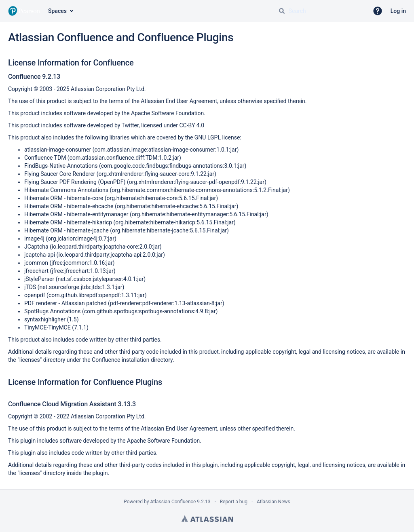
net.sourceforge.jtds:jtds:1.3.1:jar (81, 287)
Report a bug (234, 502)
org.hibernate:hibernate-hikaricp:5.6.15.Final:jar (174, 222)
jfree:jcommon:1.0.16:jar (82, 263)
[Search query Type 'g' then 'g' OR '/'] (320, 11)
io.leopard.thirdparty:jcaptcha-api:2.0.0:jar (111, 255)
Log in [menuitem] (398, 11)
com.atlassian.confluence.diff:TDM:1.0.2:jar (124, 158)
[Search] (282, 11)
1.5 (73, 319)
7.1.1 (80, 327)
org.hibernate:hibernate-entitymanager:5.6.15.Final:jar (199, 214)
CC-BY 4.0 (192, 125)
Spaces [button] (57, 11)
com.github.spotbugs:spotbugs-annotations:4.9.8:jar (150, 311)
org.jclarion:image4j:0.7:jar (81, 239)
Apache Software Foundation (167, 113)
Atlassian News (274, 502)
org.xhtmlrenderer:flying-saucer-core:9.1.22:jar (156, 174)
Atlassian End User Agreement (179, 101)
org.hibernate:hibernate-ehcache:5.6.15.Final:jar (177, 206)
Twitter (130, 125)
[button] (378, 11)
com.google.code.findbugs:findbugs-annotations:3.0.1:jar (173, 166)
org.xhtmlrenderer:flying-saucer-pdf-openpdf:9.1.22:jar (197, 182)
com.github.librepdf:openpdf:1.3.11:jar (97, 295)
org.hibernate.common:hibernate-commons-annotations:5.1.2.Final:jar (200, 190)
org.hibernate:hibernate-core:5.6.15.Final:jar (162, 198)
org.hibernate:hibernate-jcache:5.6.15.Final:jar (169, 230)
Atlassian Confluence (173, 502)
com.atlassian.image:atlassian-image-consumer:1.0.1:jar (165, 150)
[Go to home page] (24, 11)
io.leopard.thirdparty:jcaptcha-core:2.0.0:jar (106, 247)
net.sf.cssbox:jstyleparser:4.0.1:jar (100, 279)
